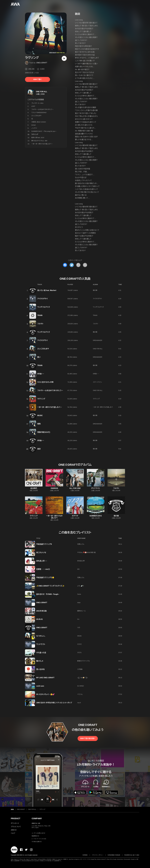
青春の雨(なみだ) (44, 432)
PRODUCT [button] (16, 818)
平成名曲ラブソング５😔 (45, 578)
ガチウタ (75, 516)
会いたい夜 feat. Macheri (47, 290)
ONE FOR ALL (42, 92)
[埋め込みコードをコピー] (85, 265)
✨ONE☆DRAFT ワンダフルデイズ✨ (50, 586)
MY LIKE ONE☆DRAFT (45, 678)
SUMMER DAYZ (96, 516)
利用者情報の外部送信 (114, 855)
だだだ (79, 644)
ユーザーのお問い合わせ (38, 833)
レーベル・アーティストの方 (39, 839)
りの (79, 628)
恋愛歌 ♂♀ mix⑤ (43, 569)
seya (79, 603)
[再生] (64, 58)
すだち (79, 653)
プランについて (16, 827)
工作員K (80, 669)
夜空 (39, 449)
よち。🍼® (81, 586)
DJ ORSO (81, 686)
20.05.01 (39, 619)
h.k (78, 619)
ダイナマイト (96, 488)
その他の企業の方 (37, 842)
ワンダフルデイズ (44, 307)
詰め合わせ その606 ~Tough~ (48, 594)
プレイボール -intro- (37, 103)
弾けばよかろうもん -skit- (39, 141)
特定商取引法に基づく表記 (132, 855)
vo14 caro (40, 686)
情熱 (39, 424)
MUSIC (40, 415)
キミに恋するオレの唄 (45, 382)
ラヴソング (41, 399)
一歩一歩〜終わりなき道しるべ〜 (42, 144)
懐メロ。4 (40, 661)
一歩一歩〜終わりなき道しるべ (103, 407)
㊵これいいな (41, 553)
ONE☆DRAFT (42, 63)
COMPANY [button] (37, 818)
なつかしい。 (41, 636)
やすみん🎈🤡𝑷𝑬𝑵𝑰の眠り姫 (86, 552)
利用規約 (85, 855)
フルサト (40, 324)
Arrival (33, 125)
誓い (39, 357)
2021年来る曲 (41, 611)
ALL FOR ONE (75, 488)
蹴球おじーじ (82, 611)
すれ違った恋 (41, 653)
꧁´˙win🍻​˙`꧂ (83, 678)
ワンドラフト (41, 644)
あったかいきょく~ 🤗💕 (45, 694)
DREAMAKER (98, 340)
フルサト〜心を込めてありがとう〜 (42, 109)
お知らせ (14, 830)
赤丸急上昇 (81, 561)
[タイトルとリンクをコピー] (78, 265)
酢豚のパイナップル (83, 661)
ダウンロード (15, 823)
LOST (33, 106)
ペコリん (80, 694)
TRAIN (40, 315)
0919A (79, 636)
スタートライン (97, 382)
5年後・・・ (41, 374)
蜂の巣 (95, 290)
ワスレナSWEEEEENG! (39, 113)
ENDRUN (54, 488)
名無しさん (81, 544)
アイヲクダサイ (43, 299)
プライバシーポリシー (98, 855)
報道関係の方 (35, 836)
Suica (79, 594)
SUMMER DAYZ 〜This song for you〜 (44, 131)
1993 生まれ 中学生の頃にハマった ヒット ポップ (54, 703)
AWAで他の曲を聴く (88, 738)
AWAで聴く (37, 79)
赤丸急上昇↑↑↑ (42, 561)
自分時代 (34, 488)
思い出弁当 (40, 669)
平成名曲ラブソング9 (44, 544)
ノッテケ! (34, 128)
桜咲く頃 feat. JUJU (38, 138)
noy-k (79, 703)
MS (78, 569)
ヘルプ (13, 833)
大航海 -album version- (39, 122)
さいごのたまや (36, 116)
